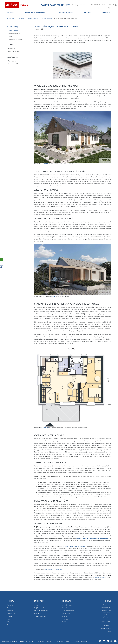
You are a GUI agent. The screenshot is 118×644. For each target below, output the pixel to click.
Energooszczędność (64, 13)
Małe (8, 619)
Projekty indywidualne (41, 608)
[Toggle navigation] (3, 5)
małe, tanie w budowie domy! (53, 569)
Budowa (10, 45)
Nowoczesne (11, 625)
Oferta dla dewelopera (41, 611)
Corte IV (45, 164)
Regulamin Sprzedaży (45, 641)
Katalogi (87, 13)
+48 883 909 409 (106, 608)
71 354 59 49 (106, 5)
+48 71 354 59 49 (106, 605)
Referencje (38, 614)
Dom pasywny (66, 614)
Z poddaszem (11, 614)
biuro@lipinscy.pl (106, 621)
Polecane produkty (14, 51)
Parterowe (10, 611)
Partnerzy (106, 13)
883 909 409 (95, 5)
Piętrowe (9, 616)
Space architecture (40, 616)
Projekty (75, 5)
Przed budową (12, 27)
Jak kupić (10, 13)
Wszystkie (10, 605)
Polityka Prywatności (81, 641)
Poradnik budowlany (35, 13)
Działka (10, 36)
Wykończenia (12, 57)
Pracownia (83, 5)
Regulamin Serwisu (63, 641)
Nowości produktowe (15, 64)
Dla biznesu (65, 622)
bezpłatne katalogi (100, 577)
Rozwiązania (12, 61)
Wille (8, 622)
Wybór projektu (13, 31)
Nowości (9, 608)
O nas (36, 605)
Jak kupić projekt (67, 605)
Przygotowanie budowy (15, 39)
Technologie (12, 49)
